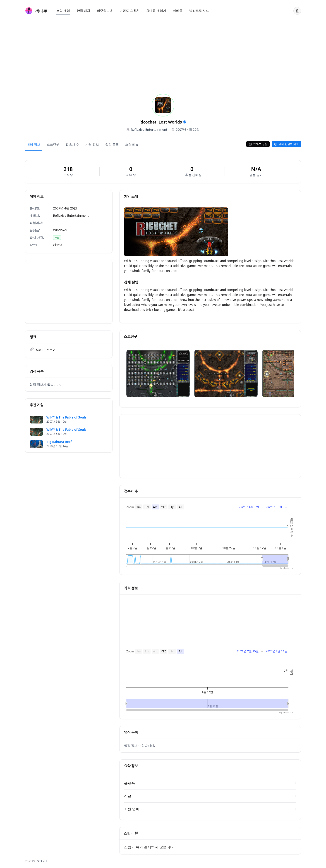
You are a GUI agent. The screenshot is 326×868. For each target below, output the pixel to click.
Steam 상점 (258, 144)
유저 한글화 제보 (286, 144)
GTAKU (42, 861)
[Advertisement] (163, 55)
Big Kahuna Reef (59, 442)
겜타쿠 (41, 11)
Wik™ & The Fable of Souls (66, 417)
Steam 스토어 (46, 350)
